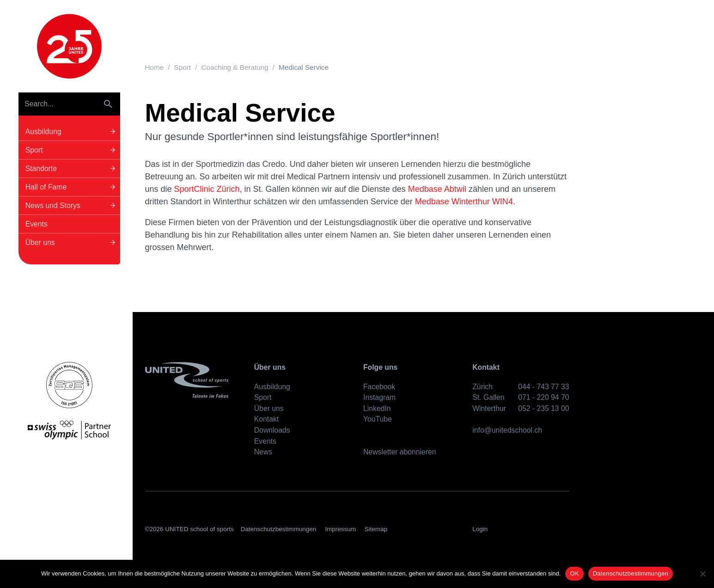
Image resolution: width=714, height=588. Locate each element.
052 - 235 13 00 (543, 408)
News (263, 452)
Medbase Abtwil (438, 189)
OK (574, 573)
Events (265, 441)
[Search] (58, 104)
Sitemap (376, 529)
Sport (183, 67)
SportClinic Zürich (207, 189)
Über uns (269, 408)
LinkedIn (377, 408)
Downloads (272, 430)
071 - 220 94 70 (543, 397)
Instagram (379, 397)
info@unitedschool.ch (507, 430)
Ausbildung (272, 387)
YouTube (378, 419)
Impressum (340, 529)
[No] (702, 574)
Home (155, 67)
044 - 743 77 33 (543, 387)
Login (480, 529)
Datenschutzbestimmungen (279, 529)
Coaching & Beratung (235, 67)
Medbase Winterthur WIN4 (464, 202)
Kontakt (266, 419)
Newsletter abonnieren (400, 452)
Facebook (379, 387)
